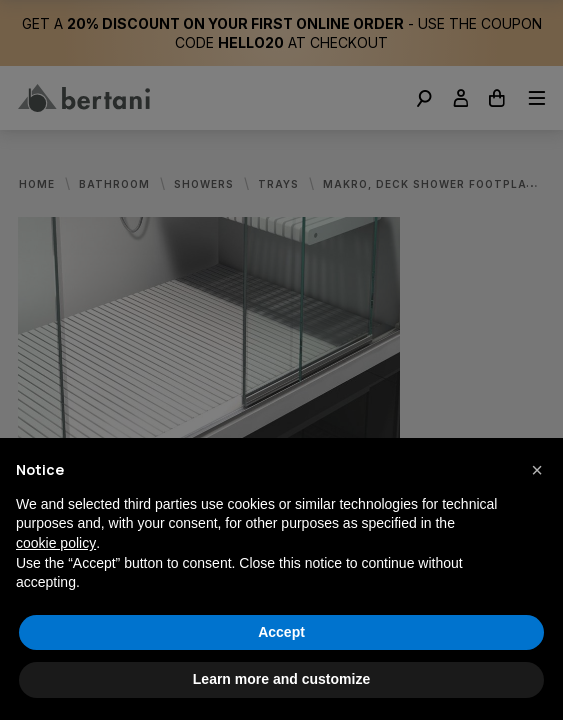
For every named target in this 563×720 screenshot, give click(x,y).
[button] (537, 470)
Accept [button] (281, 632)
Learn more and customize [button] (281, 679)
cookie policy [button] (56, 543)
